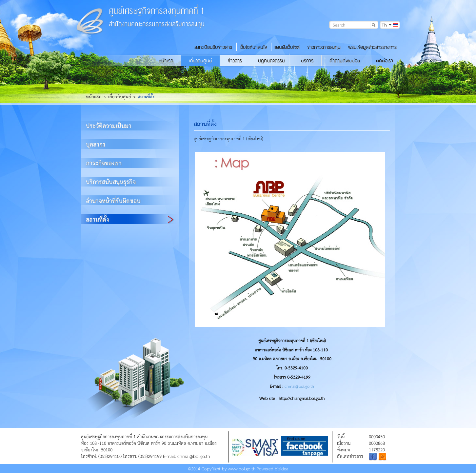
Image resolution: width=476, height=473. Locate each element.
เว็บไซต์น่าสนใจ (253, 47)
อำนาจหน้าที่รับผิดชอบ (113, 200)
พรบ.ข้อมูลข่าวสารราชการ (372, 47)
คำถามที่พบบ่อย (345, 61)
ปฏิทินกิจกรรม (271, 61)
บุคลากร (96, 144)
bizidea (282, 469)
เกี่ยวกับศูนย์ (200, 61)
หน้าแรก (166, 61)
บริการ (307, 61)
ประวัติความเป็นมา (109, 125)
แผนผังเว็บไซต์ (287, 47)
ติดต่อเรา (385, 61)
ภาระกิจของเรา (104, 163)
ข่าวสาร (235, 61)
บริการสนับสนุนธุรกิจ (111, 181)
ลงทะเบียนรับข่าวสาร (213, 47)
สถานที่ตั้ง (97, 219)
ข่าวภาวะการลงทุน (324, 47)
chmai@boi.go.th (299, 386)
